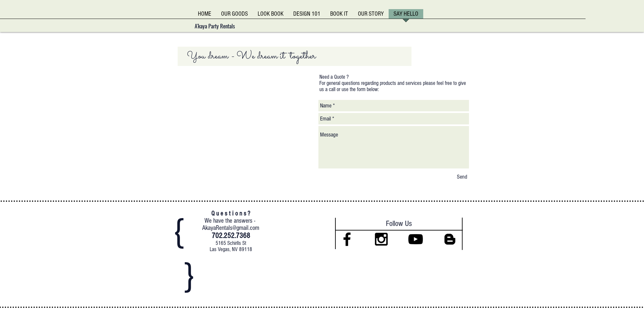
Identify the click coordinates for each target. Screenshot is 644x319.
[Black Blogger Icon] (450, 239)
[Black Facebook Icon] (347, 239)
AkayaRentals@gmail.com (231, 228)
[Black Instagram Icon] (381, 239)
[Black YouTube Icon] (416, 239)
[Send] (462, 177)
